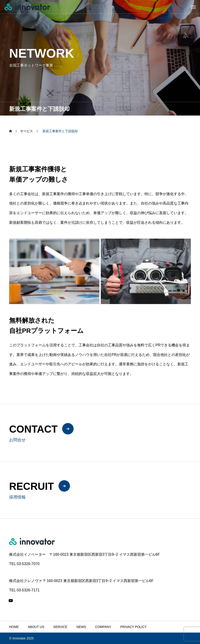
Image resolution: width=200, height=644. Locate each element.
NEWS (81, 627)
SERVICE (60, 627)
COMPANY (103, 627)
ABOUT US (36, 627)
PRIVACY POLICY (133, 627)
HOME (14, 627)
